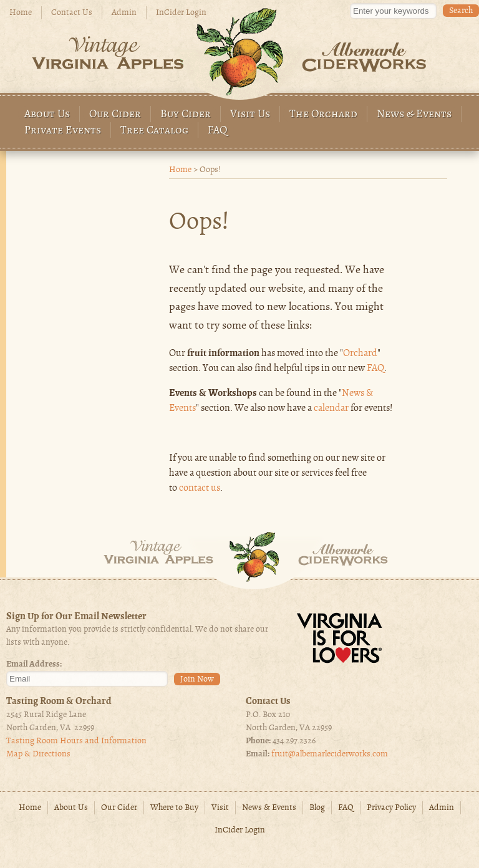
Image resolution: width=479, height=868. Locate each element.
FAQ (218, 131)
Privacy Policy (391, 808)
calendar (331, 408)
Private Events (63, 131)
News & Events (414, 114)
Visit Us (250, 114)
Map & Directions (38, 754)
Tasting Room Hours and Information (76, 741)
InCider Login (181, 13)
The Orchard (323, 114)
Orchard (360, 354)
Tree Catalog (154, 131)
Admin (124, 13)
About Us (47, 114)
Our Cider (115, 114)
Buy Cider (186, 114)
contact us (200, 488)
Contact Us (72, 13)
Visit (220, 808)
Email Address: (34, 664)
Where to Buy (174, 808)
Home (21, 13)
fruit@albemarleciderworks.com (330, 754)
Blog (317, 808)
